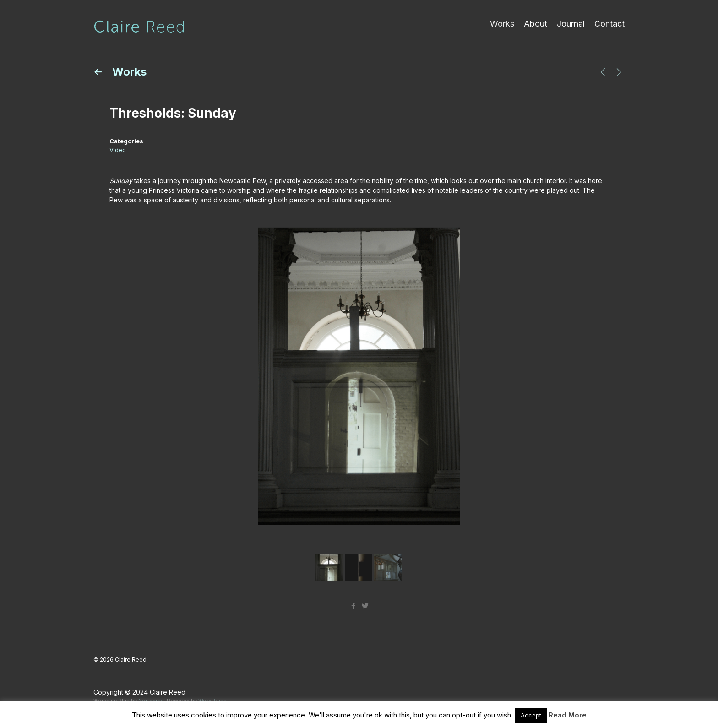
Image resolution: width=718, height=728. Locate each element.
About (536, 24)
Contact (609, 24)
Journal (571, 24)
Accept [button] (531, 715)
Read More (568, 715)
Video (118, 150)
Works (502, 24)
